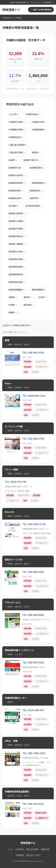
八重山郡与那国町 (18, 145)
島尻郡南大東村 (17, 259)
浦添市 (28, 297)
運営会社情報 (32, 849)
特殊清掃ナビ (8, 18)
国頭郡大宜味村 (17, 175)
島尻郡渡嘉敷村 (17, 290)
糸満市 (13, 305)
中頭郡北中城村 (17, 122)
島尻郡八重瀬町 (17, 244)
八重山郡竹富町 (17, 152)
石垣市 (43, 297)
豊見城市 (29, 305)
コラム (10, 849)
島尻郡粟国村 (39, 290)
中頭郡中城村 (33, 114)
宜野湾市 (35, 198)
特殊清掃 (11, 10)
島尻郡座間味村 (17, 274)
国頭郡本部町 (16, 190)
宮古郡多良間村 (34, 206)
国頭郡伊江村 (16, 168)
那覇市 (13, 312)
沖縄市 (13, 297)
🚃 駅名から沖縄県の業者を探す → (17, 325)
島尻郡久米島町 (17, 221)
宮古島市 (14, 206)
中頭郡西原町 (39, 130)
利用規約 (20, 849)
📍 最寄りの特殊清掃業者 (41, 10)
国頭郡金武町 (16, 198)
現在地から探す (33, 855)
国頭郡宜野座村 (17, 183)
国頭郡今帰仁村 (32, 160)
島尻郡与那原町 (17, 213)
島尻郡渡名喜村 (17, 282)
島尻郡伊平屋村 (17, 229)
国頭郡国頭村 (37, 168)
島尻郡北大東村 (17, 251)
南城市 (36, 152)
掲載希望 (45, 849)
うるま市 (14, 114)
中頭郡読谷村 (16, 137)
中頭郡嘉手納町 (17, 130)
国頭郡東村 (36, 190)
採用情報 (20, 855)
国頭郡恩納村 (39, 183)
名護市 (13, 160)
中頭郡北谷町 (39, 122)
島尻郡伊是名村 (17, 236)
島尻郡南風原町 (17, 267)
